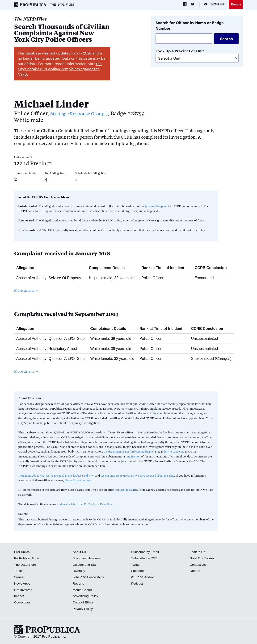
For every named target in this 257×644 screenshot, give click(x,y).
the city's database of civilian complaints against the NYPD (60, 69)
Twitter (136, 565)
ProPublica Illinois (28, 559)
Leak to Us (198, 552)
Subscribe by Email (146, 552)
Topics (19, 571)
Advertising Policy (86, 596)
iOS (134, 578)
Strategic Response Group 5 (85, 114)
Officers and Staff (86, 565)
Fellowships (97, 578)
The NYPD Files (63, 5)
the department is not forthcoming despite (130, 452)
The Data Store (26, 565)
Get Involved (24, 590)
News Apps (23, 584)
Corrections (23, 603)
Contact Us (198, 565)
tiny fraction (133, 457)
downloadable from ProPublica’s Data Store (88, 505)
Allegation (27, 268)
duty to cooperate (178, 452)
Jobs (76, 578)
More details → (27, 291)
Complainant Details (109, 268)
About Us (80, 552)
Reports (79, 584)
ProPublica (23, 552)
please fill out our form (95, 481)
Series (19, 578)
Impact (19, 596)
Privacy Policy (83, 609)
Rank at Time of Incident (165, 268)
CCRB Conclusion (213, 268)
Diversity (79, 571)
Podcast (137, 584)
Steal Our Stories (203, 559)
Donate (236, 4)
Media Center (83, 590)
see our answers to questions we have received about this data (145, 476)
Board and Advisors (88, 559)
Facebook (139, 571)
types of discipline (157, 206)
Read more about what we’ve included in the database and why (59, 476)
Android (150, 578)
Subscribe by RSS (145, 559)
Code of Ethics (84, 603)
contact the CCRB (127, 490)
